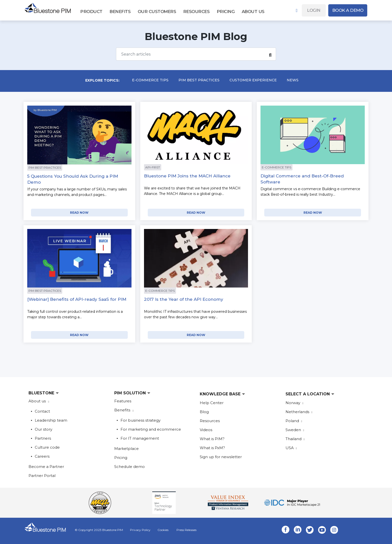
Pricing (121, 458)
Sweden (295, 430)
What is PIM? (212, 439)
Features (123, 401)
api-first (153, 167)
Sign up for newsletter (221, 457)
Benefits (123, 410)
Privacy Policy (140, 530)
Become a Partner (46, 467)
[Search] (196, 54)
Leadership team (51, 420)
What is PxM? (212, 448)
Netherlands (299, 412)
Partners (43, 438)
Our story (43, 429)
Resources (210, 421)
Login (314, 10)
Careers (42, 456)
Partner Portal (42, 476)
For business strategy (140, 420)
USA (291, 448)
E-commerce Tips (150, 80)
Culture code (47, 447)
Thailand (295, 439)
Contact (42, 411)
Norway (294, 403)
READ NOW (79, 213)
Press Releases (186, 530)
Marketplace (126, 449)
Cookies (163, 530)
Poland (294, 421)
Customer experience (253, 80)
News (293, 80)
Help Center (212, 403)
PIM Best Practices (199, 80)
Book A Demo (348, 10)
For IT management (140, 438)
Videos (206, 430)
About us (38, 401)
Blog (204, 412)
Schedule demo (129, 467)
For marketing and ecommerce (151, 429)
